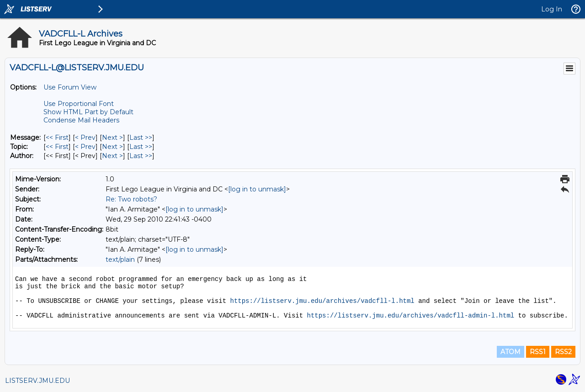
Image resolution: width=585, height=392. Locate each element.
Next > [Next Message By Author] (112, 156)
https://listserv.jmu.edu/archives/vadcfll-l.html (322, 301)
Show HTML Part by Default (88, 112)
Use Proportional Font (79, 104)
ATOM (511, 352)
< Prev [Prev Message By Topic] (85, 147)
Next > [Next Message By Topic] (112, 147)
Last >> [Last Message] (141, 138)
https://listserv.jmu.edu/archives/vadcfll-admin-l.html (411, 316)
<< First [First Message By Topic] (57, 147)
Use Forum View (70, 87)
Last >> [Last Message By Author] (141, 156)
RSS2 (563, 352)
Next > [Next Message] (112, 138)
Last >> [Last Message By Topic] (141, 147)
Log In (552, 9)
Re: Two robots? (131, 199)
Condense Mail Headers (81, 120)
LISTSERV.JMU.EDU (37, 381)
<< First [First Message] (57, 138)
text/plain (120, 260)
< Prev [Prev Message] (85, 138)
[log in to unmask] (257, 189)
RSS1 (538, 352)
